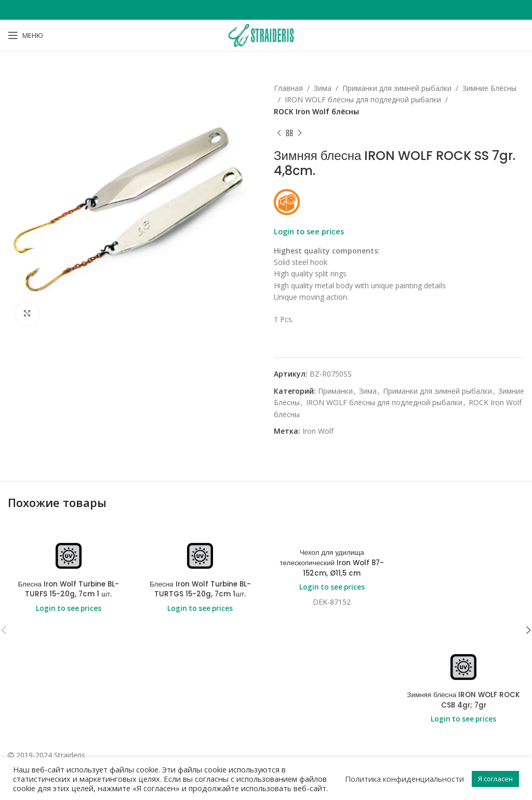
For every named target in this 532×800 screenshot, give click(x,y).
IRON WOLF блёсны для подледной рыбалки (363, 99)
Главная (288, 88)
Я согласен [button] (495, 779)
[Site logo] (266, 35)
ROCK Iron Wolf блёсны (316, 111)
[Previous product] (279, 133)
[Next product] (300, 133)
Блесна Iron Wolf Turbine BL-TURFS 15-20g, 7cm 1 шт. (68, 590)
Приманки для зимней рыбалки (397, 88)
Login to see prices (309, 231)
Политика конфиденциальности (404, 779)
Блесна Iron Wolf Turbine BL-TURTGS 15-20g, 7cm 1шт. (200, 590)
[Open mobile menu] (25, 35)
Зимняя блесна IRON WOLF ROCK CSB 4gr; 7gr (463, 700)
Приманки (335, 391)
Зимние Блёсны (489, 88)
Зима (323, 88)
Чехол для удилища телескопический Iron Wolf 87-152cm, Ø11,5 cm (332, 563)
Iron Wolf (318, 431)
